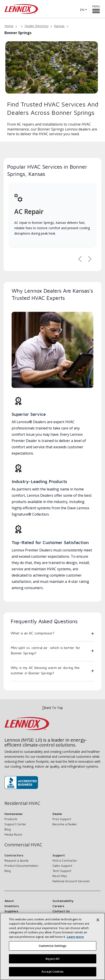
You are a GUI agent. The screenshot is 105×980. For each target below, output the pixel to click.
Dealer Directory (37, 26)
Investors (12, 906)
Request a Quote (17, 860)
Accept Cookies (52, 974)
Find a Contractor (65, 860)
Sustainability (63, 901)
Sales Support (62, 866)
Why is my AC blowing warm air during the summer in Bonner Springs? (45, 670)
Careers (58, 906)
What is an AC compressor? (33, 633)
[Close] (98, 922)
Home (9, 26)
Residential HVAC (22, 803)
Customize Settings (52, 948)
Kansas (59, 26)
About (9, 901)
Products (11, 819)
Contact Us (61, 911)
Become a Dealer (65, 824)
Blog (8, 829)
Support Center (15, 824)
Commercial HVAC (23, 845)
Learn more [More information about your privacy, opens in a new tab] (75, 939)
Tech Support (62, 871)
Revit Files (60, 876)
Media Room (13, 834)
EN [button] (82, 10)
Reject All (52, 961)
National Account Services (71, 881)
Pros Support (62, 819)
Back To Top (53, 708)
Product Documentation (21, 866)
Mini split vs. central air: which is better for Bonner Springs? (45, 650)
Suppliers (11, 911)
